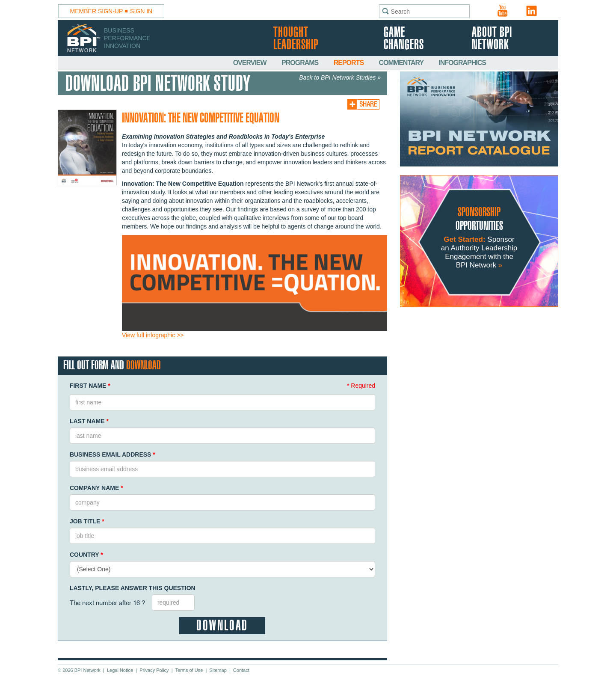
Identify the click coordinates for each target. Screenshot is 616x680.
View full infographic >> (153, 335)
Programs (301, 63)
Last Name (89, 421)
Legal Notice (120, 670)
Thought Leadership (296, 39)
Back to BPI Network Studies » (340, 77)
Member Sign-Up (97, 11)
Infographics (462, 63)
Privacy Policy (154, 670)
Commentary (402, 63)
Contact (241, 670)
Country (86, 555)
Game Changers (404, 39)
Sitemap (218, 670)
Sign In (141, 11)
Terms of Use (189, 670)
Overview (250, 63)
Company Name (96, 488)
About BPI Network (492, 39)
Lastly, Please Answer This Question (133, 588)
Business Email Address (113, 454)
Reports (349, 63)
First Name (90, 386)
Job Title (87, 521)
